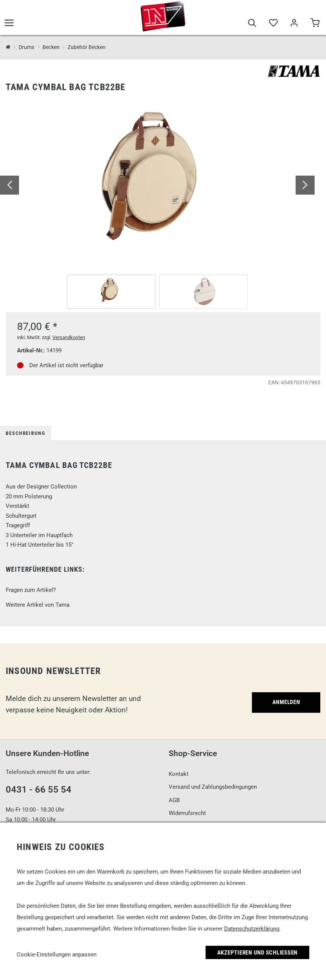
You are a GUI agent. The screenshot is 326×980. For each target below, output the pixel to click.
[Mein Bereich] (294, 24)
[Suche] (252, 24)
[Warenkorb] (315, 24)
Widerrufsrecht (187, 813)
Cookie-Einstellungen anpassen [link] (57, 955)
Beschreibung (26, 433)
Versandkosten (69, 337)
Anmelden (286, 702)
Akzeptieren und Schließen (258, 953)
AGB (174, 800)
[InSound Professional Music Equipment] (8, 47)
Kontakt (179, 774)
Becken (51, 47)
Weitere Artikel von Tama (38, 605)
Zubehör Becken (87, 47)
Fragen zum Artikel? (31, 590)
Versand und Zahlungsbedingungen (213, 787)
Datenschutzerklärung (252, 929)
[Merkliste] (273, 24)
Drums (26, 47)
